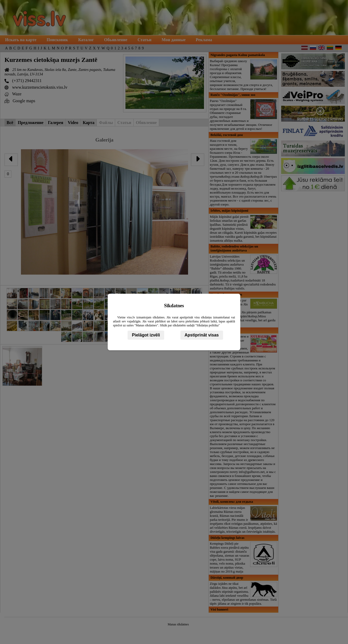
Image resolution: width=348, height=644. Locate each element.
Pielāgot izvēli (146, 335)
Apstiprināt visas (202, 335)
